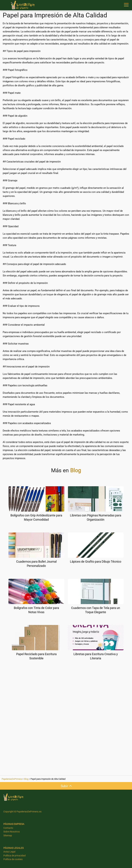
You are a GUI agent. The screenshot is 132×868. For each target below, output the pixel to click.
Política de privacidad (14, 856)
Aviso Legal (9, 852)
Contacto (8, 828)
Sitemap (8, 835)
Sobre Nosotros (12, 832)
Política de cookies (13, 859)
